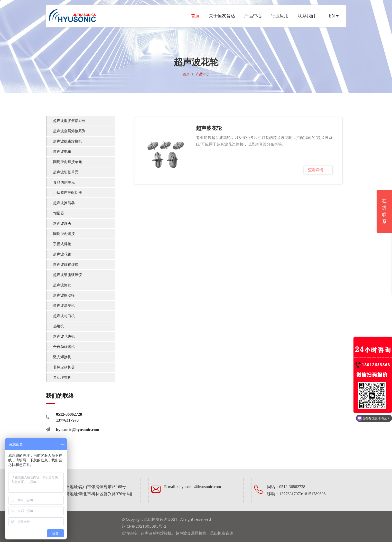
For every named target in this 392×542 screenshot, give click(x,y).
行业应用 (280, 16)
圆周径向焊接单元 (68, 162)
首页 (195, 16)
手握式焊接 (62, 244)
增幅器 (59, 213)
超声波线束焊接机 (68, 141)
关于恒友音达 (222, 16)
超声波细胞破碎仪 (68, 275)
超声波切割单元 (66, 172)
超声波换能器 (64, 203)
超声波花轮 (62, 254)
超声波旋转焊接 (66, 265)
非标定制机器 (64, 367)
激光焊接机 (62, 357)
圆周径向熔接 (64, 234)
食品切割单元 (64, 182)
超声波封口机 (64, 316)
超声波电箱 (62, 152)
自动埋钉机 (62, 378)
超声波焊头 (62, 224)
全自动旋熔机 (64, 347)
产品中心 (253, 16)
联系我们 (306, 16)
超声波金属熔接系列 (69, 131)
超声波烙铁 (62, 285)
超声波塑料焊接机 (156, 533)
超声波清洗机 (64, 306)
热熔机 (59, 326)
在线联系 (384, 211)
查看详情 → (318, 170)
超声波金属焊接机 (191, 533)
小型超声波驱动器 (68, 193)
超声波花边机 (64, 336)
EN (334, 16)
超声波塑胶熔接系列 (69, 121)
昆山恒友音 (220, 533)
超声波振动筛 (64, 295)
